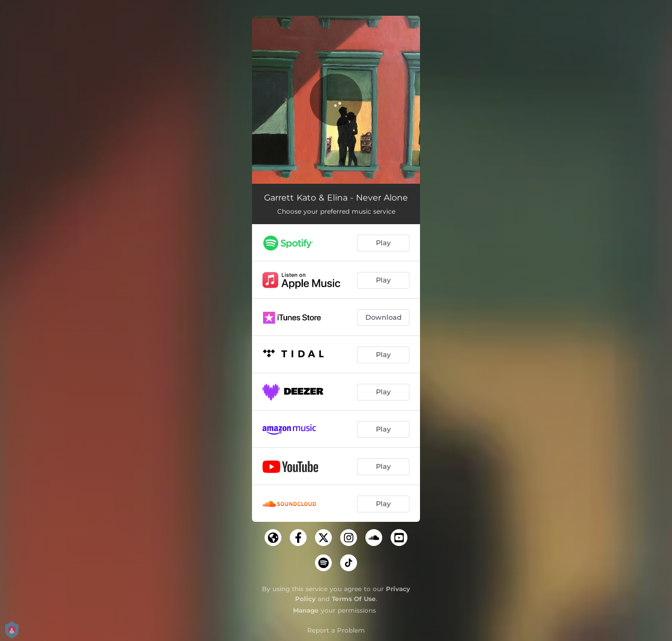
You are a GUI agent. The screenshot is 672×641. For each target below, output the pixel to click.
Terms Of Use (354, 599)
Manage (306, 610)
